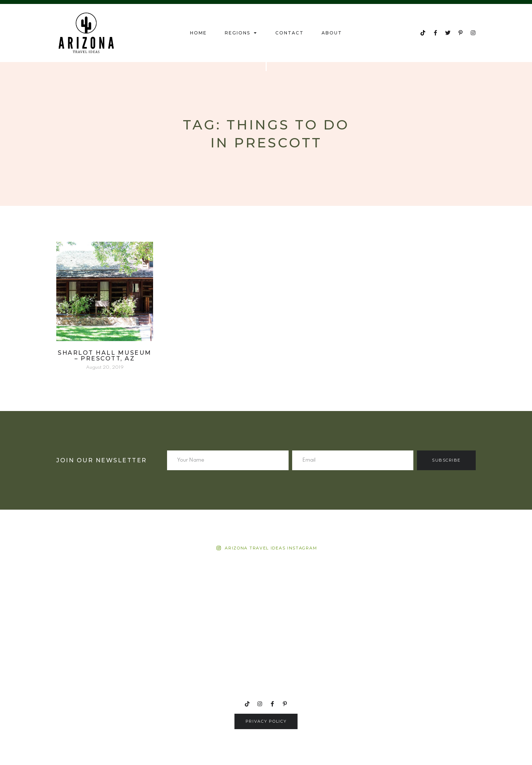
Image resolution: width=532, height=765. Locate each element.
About (332, 33)
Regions (241, 33)
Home (198, 33)
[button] (266, 721)
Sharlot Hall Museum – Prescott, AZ (105, 356)
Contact (289, 33)
